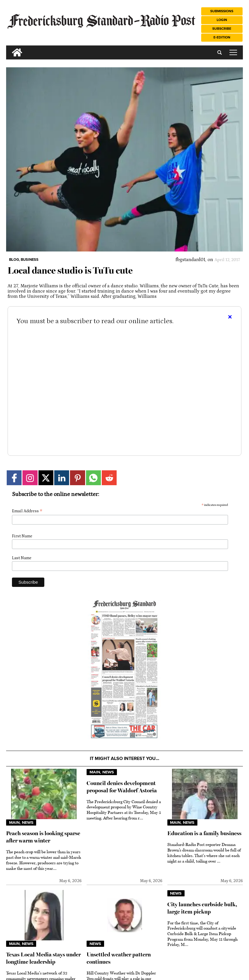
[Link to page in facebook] (14, 478)
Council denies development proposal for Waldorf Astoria (122, 787)
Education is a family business (204, 833)
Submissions (222, 11)
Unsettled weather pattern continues (119, 958)
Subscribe (222, 29)
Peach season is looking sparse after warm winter (43, 837)
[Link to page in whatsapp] (93, 478)
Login (222, 20)
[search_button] (8, 48)
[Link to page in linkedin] (62, 478)
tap (233, 52)
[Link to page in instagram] (30, 478)
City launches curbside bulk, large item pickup (202, 908)
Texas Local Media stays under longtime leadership (43, 958)
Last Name (22, 558)
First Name (22, 536)
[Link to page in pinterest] (77, 478)
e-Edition (222, 37)
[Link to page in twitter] (46, 478)
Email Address (27, 511)
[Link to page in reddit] (109, 478)
